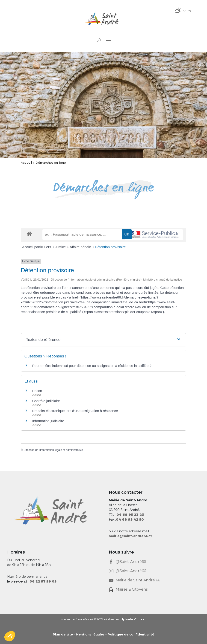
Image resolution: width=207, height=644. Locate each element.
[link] (103, 19)
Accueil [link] (26, 162)
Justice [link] (61, 247)
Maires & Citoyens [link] (132, 589)
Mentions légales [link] (90, 634)
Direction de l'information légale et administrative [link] (53, 450)
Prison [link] (37, 391)
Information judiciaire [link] (48, 421)
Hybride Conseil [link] (133, 619)
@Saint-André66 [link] (131, 562)
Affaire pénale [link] (81, 247)
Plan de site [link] (63, 634)
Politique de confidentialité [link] (131, 634)
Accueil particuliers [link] (37, 247)
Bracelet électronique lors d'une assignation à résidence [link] (75, 411)
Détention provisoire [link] (110, 247)
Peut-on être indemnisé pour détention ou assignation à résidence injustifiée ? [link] (92, 366)
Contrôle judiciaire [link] (46, 401)
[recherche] (82, 235)
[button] (108, 40)
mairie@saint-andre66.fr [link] (130, 536)
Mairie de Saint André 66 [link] (138, 580)
